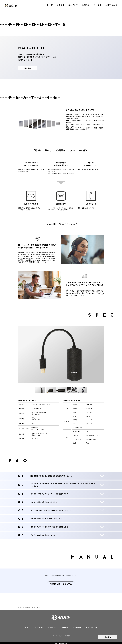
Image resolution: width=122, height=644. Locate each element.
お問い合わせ (112, 6)
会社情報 (99, 6)
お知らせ (87, 6)
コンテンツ (75, 6)
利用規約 (67, 635)
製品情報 (63, 6)
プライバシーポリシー (58, 635)
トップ (53, 6)
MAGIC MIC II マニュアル (61, 584)
